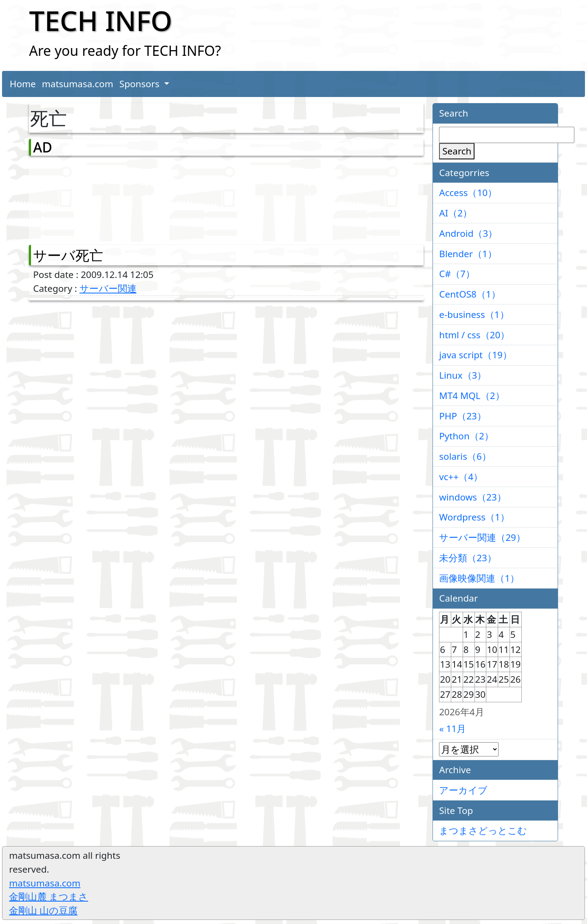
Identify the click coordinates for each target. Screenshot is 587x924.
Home (23, 84)
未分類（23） (468, 558)
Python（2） (466, 436)
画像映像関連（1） (479, 578)
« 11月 (452, 729)
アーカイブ (463, 790)
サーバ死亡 (68, 255)
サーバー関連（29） (482, 537)
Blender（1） (468, 254)
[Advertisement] (76, 198)
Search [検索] (457, 151)
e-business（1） (474, 314)
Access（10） (468, 193)
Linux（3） (463, 375)
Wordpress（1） (474, 517)
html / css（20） (474, 335)
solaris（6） (465, 456)
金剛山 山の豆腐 (43, 910)
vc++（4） (461, 477)
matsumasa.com (78, 84)
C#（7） (457, 274)
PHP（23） (463, 416)
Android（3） (468, 233)
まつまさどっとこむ (483, 830)
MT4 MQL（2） (472, 396)
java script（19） (476, 355)
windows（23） (473, 497)
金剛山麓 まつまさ (49, 896)
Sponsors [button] (141, 84)
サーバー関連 (108, 288)
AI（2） (456, 213)
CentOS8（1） (470, 294)
